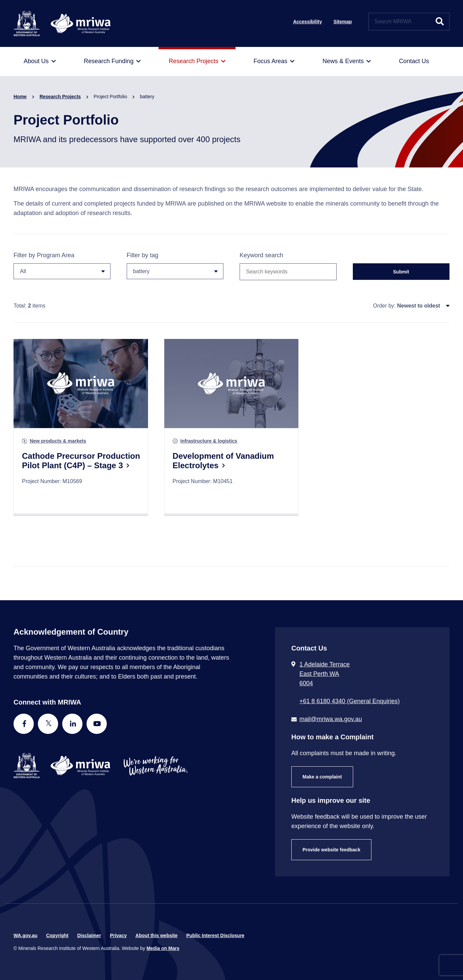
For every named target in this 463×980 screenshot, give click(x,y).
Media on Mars (163, 948)
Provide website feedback (331, 850)
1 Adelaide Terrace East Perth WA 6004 (325, 674)
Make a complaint (322, 777)
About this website (156, 935)
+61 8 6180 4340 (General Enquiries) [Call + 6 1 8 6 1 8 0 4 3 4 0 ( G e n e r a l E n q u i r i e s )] (350, 701)
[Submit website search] (440, 22)
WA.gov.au (26, 935)
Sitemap (343, 22)
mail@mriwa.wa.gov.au (331, 719)
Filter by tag (175, 266)
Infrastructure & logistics (209, 441)
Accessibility (308, 22)
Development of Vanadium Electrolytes (223, 461)
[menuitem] (40, 61)
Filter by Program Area (62, 266)
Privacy (118, 935)
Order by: (384, 306)
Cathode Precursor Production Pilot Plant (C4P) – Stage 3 (81, 461)
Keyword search (261, 255)
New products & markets (58, 441)
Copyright (57, 935)
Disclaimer (89, 935)
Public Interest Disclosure (215, 935)
